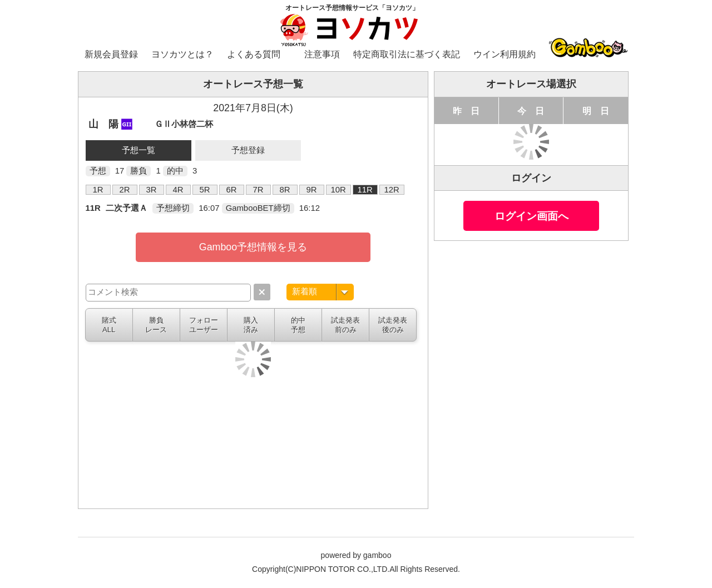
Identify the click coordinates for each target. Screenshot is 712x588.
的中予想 (298, 325)
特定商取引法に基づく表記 (407, 54)
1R (98, 190)
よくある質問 (254, 54)
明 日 (596, 111)
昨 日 (466, 111)
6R (232, 190)
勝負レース (156, 325)
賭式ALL (109, 325)
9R (312, 190)
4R (178, 190)
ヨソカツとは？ (182, 54)
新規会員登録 (111, 54)
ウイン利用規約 (505, 54)
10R (338, 190)
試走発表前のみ (345, 325)
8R (285, 190)
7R (258, 190)
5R (205, 190)
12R (391, 190)
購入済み (251, 325)
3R (152, 190)
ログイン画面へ (531, 216)
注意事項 (322, 54)
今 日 (531, 111)
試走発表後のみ (393, 325)
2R (125, 190)
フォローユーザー (204, 325)
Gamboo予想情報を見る (253, 247)
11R (365, 190)
